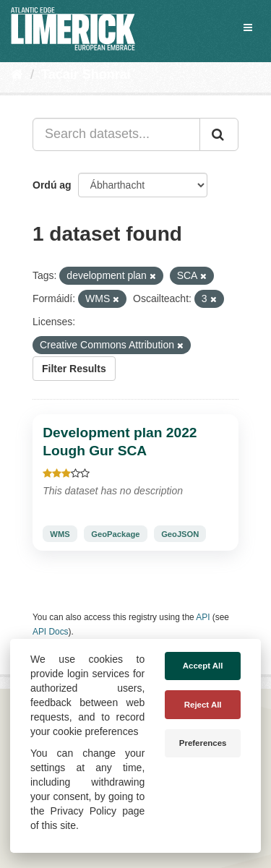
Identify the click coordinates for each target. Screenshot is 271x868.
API (203, 617)
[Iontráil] (219, 134)
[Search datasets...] (116, 134)
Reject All (203, 705)
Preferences (203, 743)
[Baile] (17, 74)
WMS (60, 534)
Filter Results (74, 369)
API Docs (51, 632)
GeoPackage (115, 534)
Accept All (203, 666)
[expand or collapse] (248, 27)
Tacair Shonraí (86, 74)
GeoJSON (180, 534)
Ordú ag (52, 185)
